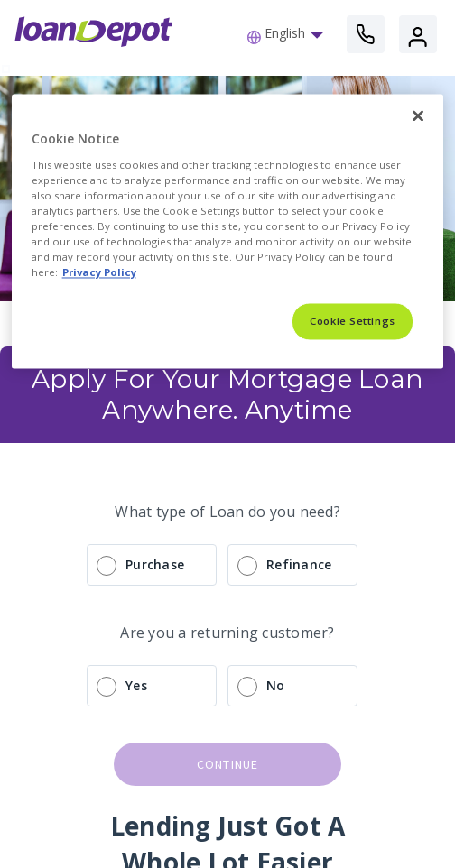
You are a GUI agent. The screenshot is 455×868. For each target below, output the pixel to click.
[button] (290, 34)
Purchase (155, 564)
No (276, 685)
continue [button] (228, 764)
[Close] (418, 116)
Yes (136, 685)
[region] (228, 232)
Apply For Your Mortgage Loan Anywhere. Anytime (231, 394)
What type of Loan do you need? (227, 512)
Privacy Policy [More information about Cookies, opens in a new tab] (99, 273)
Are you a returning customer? (227, 633)
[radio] (227, 565)
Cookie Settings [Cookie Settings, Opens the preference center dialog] (353, 322)
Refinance (299, 564)
